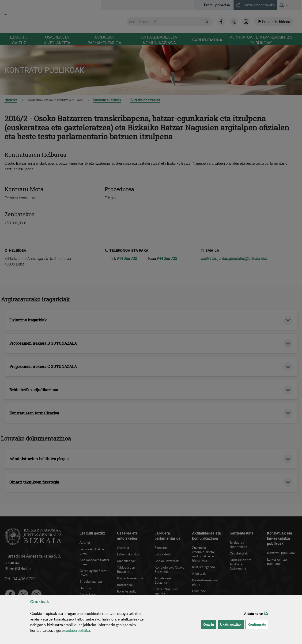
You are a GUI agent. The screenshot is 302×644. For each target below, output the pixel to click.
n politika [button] (77, 630)
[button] (266, 613)
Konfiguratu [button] (258, 624)
